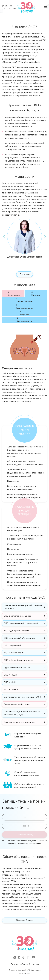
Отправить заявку (24, 835)
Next (45, 237)
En (14, 9)
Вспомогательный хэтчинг (17, 704)
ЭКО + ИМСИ (10, 682)
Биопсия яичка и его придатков (20, 722)
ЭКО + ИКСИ (10, 675)
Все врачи (25, 274)
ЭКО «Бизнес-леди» (14, 653)
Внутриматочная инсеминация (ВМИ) (22, 697)
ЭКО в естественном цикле (17, 616)
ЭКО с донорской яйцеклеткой (19, 638)
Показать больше (25, 920)
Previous (4, 237)
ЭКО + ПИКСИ (11, 690)
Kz (10, 9)
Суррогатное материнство (17, 667)
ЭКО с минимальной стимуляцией (21, 623)
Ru (6, 9)
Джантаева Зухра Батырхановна (25, 257)
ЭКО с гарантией (12, 645)
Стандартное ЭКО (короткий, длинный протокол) (23, 607)
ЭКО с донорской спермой (17, 631)
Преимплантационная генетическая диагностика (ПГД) (22, 713)
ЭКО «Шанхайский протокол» (18, 660)
